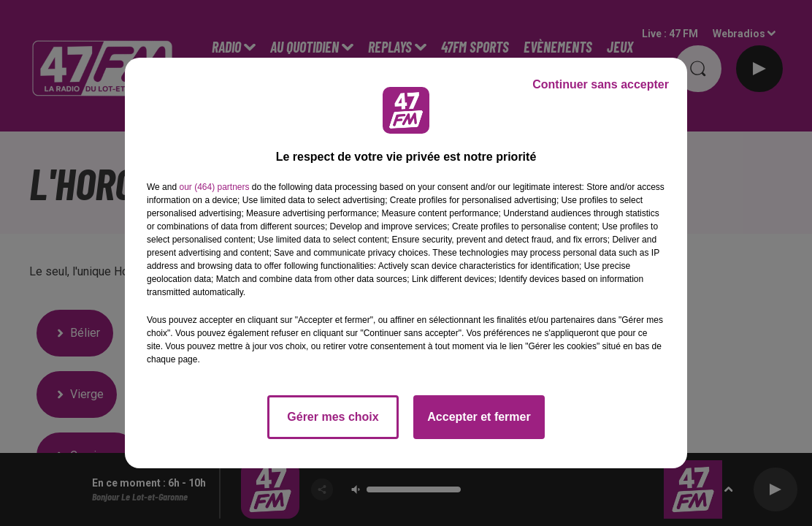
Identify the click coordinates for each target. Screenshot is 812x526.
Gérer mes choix (333, 417)
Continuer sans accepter (601, 84)
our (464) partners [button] (214, 187)
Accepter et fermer (479, 417)
